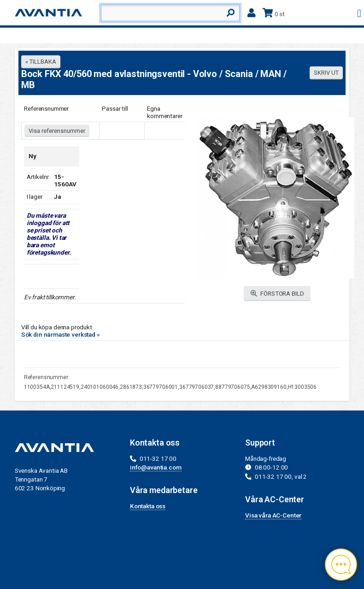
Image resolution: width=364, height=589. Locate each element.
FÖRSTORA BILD (277, 294)
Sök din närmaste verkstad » (61, 334)
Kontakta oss (148, 506)
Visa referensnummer (57, 131)
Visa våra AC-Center (273, 515)
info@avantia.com (156, 467)
